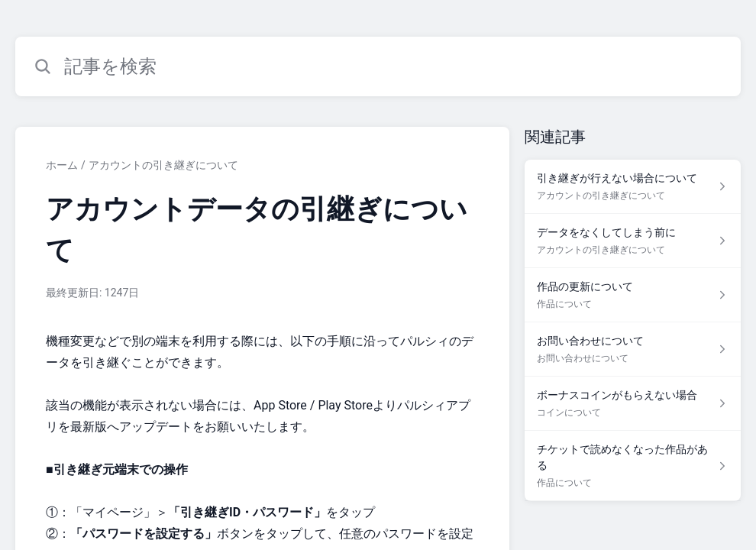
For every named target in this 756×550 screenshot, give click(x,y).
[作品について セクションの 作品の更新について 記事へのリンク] (633, 295)
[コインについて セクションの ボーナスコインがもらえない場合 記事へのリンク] (633, 404)
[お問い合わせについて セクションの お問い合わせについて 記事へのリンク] (633, 349)
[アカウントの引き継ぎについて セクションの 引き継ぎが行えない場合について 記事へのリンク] (633, 187)
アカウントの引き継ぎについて (163, 165)
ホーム (62, 165)
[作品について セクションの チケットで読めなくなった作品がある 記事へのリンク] (633, 466)
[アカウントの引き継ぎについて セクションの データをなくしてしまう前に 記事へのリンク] (633, 241)
